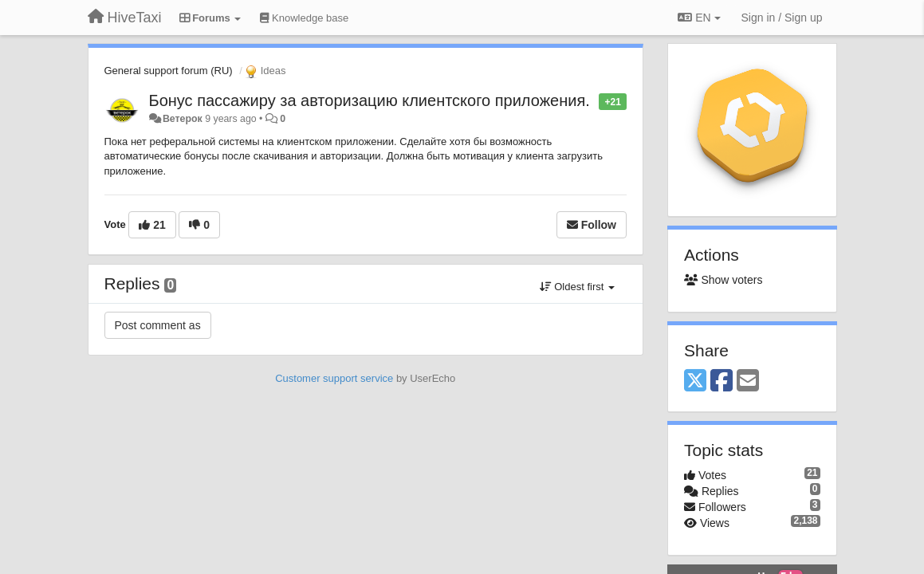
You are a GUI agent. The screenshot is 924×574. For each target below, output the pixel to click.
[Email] (748, 381)
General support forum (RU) (169, 71)
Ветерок (183, 119)
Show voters (723, 280)
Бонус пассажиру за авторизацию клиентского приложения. (370, 100)
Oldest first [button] (577, 287)
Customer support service (334, 378)
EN (699, 18)
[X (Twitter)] (695, 381)
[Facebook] (722, 381)
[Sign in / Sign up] (782, 18)
